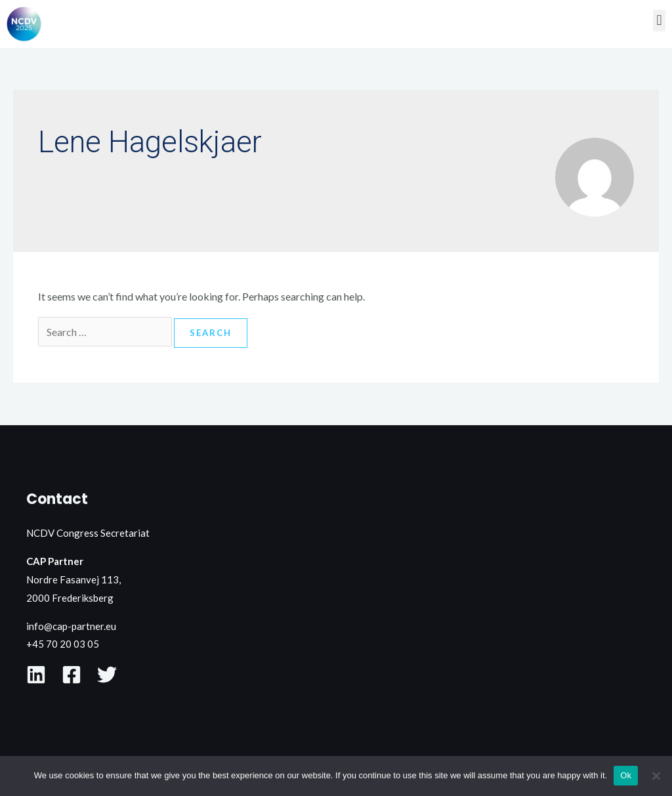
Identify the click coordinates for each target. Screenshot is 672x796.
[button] (659, 21)
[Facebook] (72, 675)
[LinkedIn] (36, 675)
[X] (107, 675)
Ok (626, 775)
